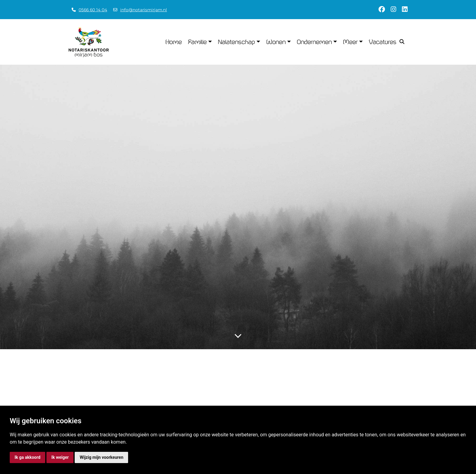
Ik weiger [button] (60, 457)
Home (174, 42)
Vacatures (383, 42)
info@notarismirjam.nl (144, 10)
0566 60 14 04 (93, 10)
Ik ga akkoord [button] (27, 457)
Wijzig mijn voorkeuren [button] (101, 457)
